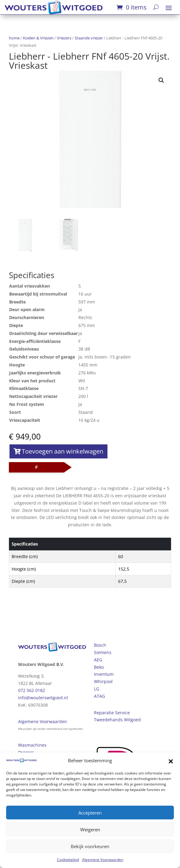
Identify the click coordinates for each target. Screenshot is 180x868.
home (14, 38)
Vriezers (64, 38)
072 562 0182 (32, 690)
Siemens (103, 652)
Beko (99, 667)
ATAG (99, 696)
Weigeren (90, 829)
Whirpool (103, 681)
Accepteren (90, 813)
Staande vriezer (89, 38)
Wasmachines (32, 745)
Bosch (100, 645)
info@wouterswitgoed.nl (43, 698)
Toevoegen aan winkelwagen (62, 451)
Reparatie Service (112, 713)
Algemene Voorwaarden (103, 860)
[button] (171, 761)
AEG (98, 660)
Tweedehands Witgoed (117, 720)
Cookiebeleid (68, 860)
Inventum (104, 674)
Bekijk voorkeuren (90, 846)
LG (97, 689)
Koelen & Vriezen (38, 38)
